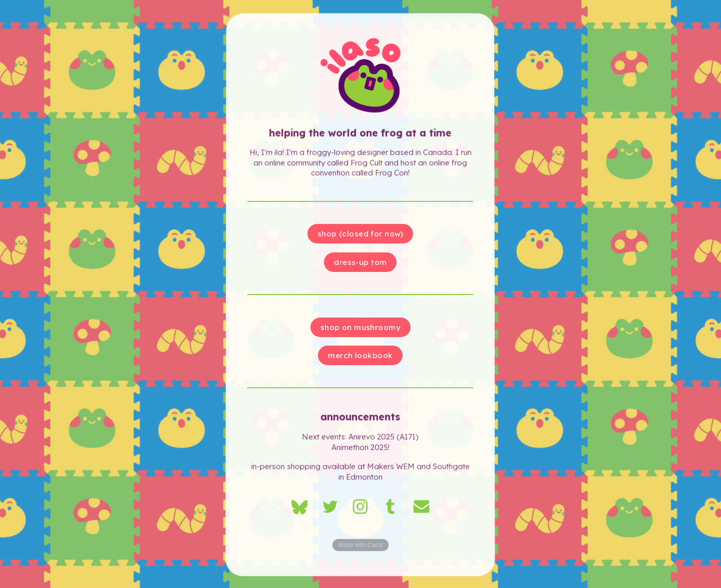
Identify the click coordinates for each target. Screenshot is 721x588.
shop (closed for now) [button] (360, 234)
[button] (299, 508)
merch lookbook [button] (361, 355)
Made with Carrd (361, 546)
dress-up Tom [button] (361, 262)
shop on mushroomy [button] (361, 327)
